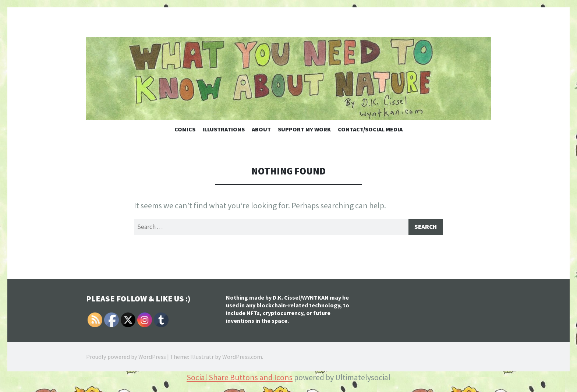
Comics (185, 129)
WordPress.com (242, 358)
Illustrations (224, 129)
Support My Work (304, 129)
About (261, 129)
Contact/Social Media (370, 129)
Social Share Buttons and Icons (240, 378)
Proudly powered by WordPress (126, 358)
